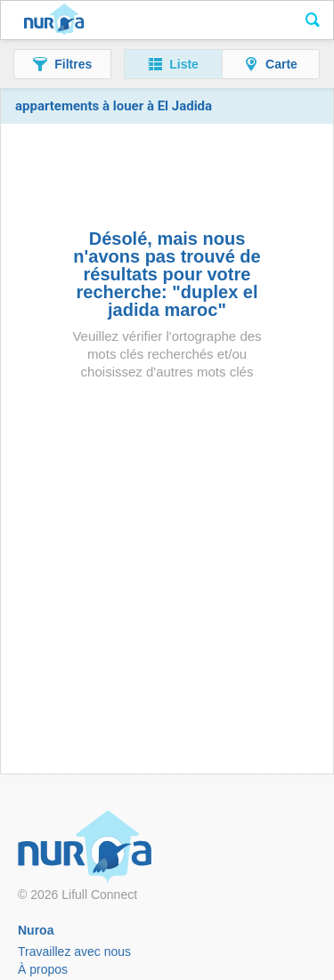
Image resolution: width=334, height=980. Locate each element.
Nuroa (54, 20)
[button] (62, 64)
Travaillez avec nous (74, 952)
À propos (43, 969)
